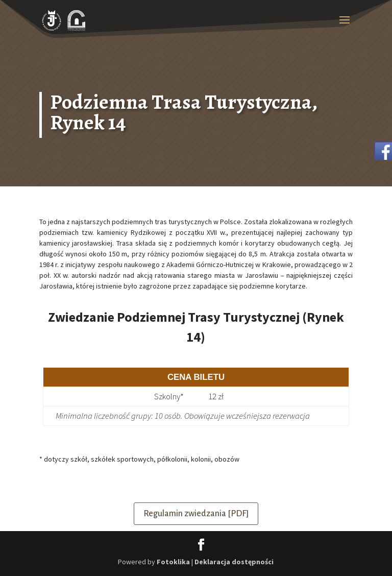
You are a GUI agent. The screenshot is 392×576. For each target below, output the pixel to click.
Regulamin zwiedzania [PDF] (196, 514)
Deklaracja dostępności (234, 562)
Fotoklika (173, 562)
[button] (345, 27)
